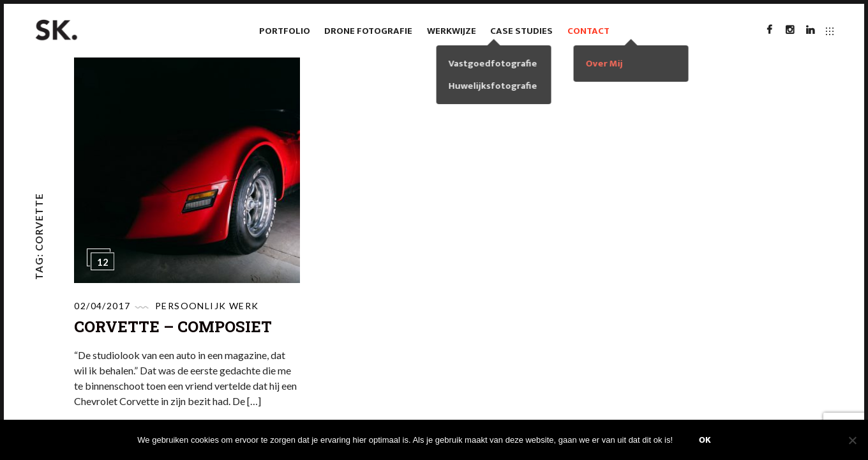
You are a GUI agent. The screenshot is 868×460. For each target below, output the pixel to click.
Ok (705, 440)
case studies (521, 31)
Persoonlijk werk (207, 306)
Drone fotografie (368, 31)
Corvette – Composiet (173, 326)
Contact (588, 31)
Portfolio (285, 31)
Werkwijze (452, 31)
